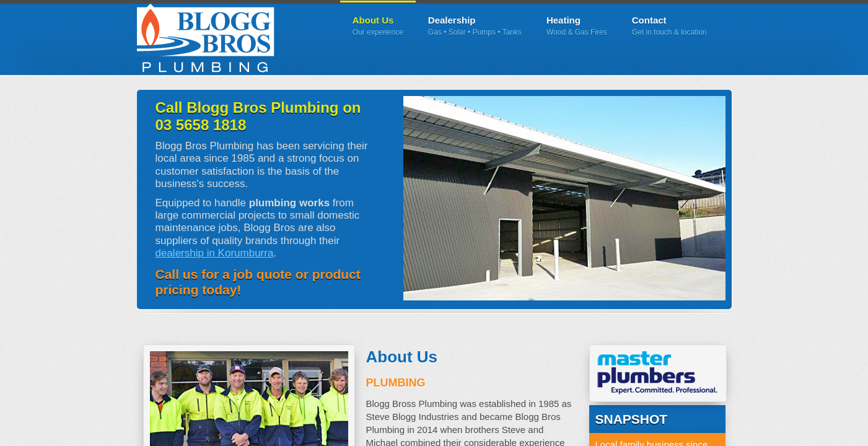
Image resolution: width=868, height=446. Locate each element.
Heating (577, 26)
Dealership (475, 26)
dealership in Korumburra (215, 253)
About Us (378, 26)
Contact (669, 26)
